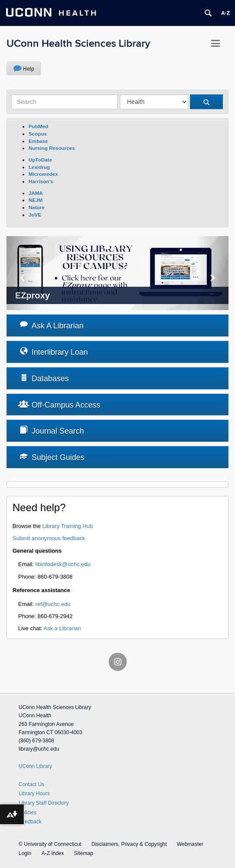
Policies (27, 813)
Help (29, 69)
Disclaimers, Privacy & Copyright (129, 844)
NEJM (35, 200)
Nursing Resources (52, 148)
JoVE (35, 215)
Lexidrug (39, 167)
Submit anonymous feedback (49, 538)
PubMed (38, 126)
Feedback (30, 822)
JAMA (36, 193)
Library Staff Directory (44, 803)
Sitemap (84, 853)
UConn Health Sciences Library (78, 44)
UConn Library (35, 766)
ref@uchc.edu (53, 604)
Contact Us (31, 784)
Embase (38, 141)
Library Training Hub (68, 526)
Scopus (38, 134)
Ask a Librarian (63, 628)
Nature (37, 207)
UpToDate (40, 160)
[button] (23, 273)
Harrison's (41, 181)
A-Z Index (53, 853)
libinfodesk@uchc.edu (63, 564)
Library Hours (34, 794)
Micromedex (43, 174)
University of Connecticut (53, 844)
